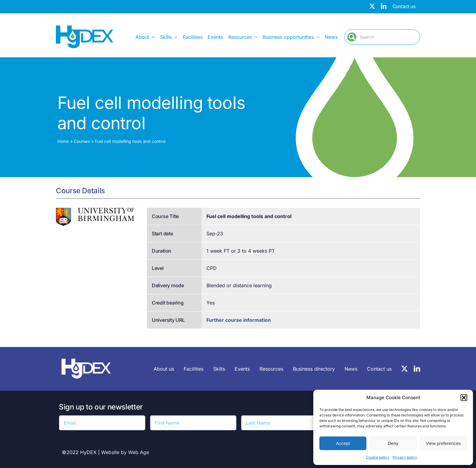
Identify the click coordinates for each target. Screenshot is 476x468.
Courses (82, 141)
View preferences (444, 443)
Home (63, 141)
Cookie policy (378, 457)
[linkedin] (384, 6)
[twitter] (372, 6)
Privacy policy (405, 457)
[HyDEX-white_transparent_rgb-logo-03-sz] (86, 355)
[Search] (382, 37)
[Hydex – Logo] (85, 28)
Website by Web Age (125, 452)
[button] (464, 398)
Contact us (404, 7)
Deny (393, 443)
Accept (343, 443)
